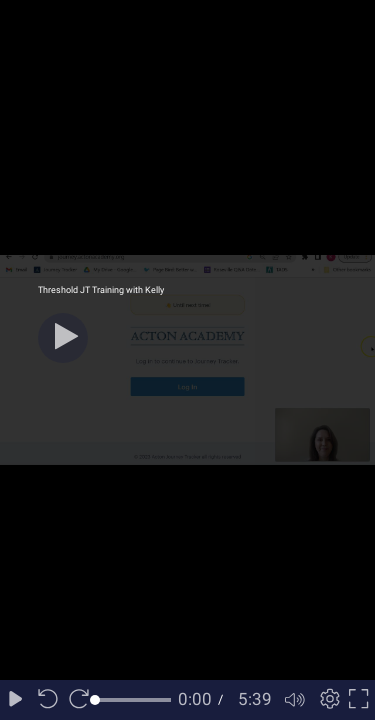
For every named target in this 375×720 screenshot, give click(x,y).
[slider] (133, 700)
